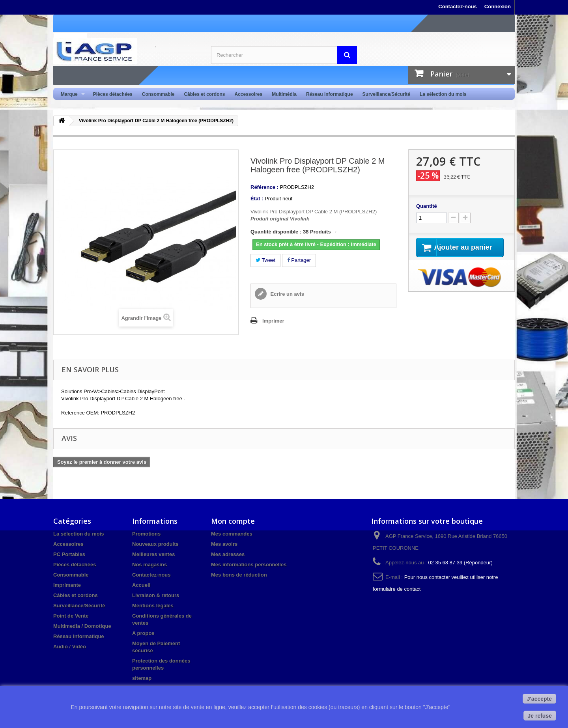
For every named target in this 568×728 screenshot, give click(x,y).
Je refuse (540, 716)
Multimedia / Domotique (82, 626)
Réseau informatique (330, 94)
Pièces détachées (113, 94)
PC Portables (69, 554)
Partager (299, 260)
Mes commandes (232, 534)
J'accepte (539, 699)
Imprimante (67, 585)
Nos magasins (149, 565)
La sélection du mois (443, 94)
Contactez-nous (458, 7)
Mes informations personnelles (249, 565)
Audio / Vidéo (70, 647)
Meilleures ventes (153, 554)
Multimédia (284, 94)
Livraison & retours (156, 595)
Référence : (264, 187)
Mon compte (233, 521)
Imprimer (273, 321)
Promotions (146, 534)
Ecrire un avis (287, 294)
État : (257, 199)
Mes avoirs (224, 544)
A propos (143, 633)
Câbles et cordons (204, 94)
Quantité (427, 206)
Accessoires (248, 94)
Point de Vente (71, 616)
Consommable (158, 94)
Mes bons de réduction (239, 575)
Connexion (498, 7)
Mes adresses (228, 554)
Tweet (265, 260)
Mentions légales (153, 606)
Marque (70, 94)
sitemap (142, 678)
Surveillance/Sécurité (386, 94)
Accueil (141, 585)
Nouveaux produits (155, 544)
